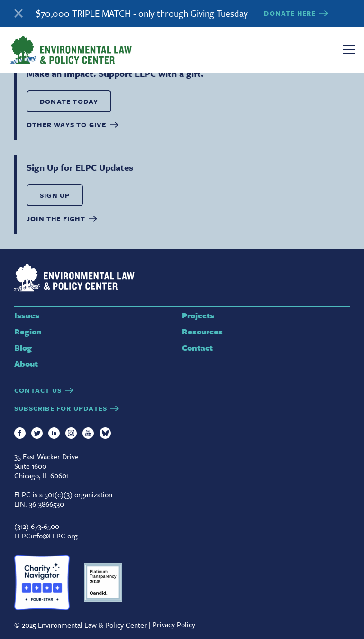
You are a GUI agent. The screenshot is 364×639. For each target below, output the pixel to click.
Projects (198, 315)
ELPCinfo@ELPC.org (46, 536)
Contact (197, 347)
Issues (27, 315)
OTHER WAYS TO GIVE (67, 125)
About (26, 364)
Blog (23, 347)
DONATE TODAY (69, 101)
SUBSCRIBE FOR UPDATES (61, 408)
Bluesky (105, 433)
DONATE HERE (290, 13)
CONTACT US (38, 390)
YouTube (88, 433)
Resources (202, 331)
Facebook (20, 433)
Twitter (37, 433)
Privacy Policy (174, 624)
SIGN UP (55, 195)
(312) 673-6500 (37, 526)
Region (28, 331)
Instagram (71, 433)
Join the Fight (56, 218)
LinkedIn (54, 433)
